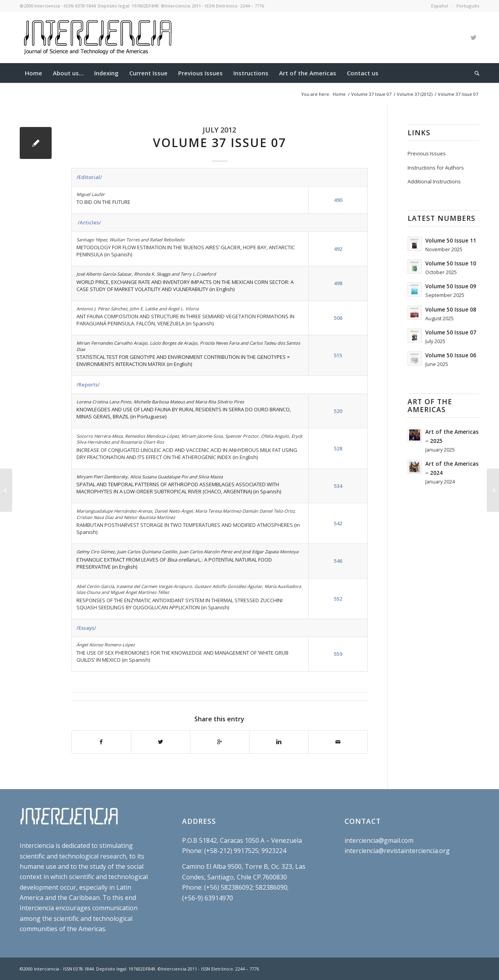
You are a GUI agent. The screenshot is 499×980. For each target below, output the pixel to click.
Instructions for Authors (436, 168)
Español (440, 6)
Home (339, 94)
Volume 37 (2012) (415, 94)
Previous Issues (427, 153)
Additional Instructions (434, 181)
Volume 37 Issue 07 (371, 94)
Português (468, 6)
